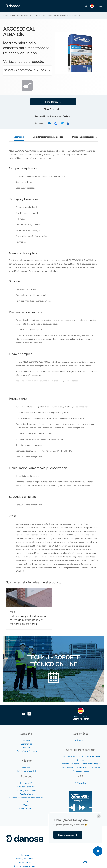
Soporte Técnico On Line (25, 866)
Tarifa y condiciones (26, 809)
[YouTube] (24, 714)
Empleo (26, 748)
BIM (26, 801)
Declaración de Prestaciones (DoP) (51, 116)
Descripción (19, 137)
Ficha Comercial (51, 109)
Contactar (25, 855)
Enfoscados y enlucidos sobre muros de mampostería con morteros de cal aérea (28, 620)
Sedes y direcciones (25, 859)
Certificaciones (26, 794)
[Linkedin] (29, 714)
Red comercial (25, 862)
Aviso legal (26, 767)
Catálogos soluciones (26, 790)
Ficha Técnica (51, 102)
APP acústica (81, 783)
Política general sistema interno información (81, 767)
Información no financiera (26, 751)
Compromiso (26, 744)
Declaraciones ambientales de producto (26, 798)
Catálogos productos (26, 787)
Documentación (26, 783)
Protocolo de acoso (81, 771)
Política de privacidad (26, 771)
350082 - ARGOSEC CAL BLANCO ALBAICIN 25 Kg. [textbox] (28, 70)
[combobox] (27, 70)
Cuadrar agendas (66, 835)
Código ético (81, 740)
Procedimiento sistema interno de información (81, 764)
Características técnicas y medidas (48, 137)
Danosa (26, 740)
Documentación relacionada (84, 137)
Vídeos (26, 805)
